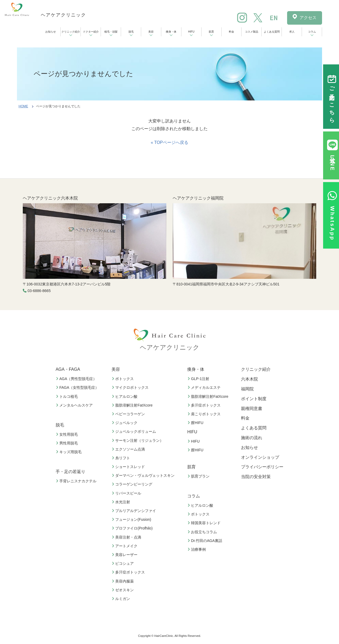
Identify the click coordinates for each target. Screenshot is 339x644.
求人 (292, 32)
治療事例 (197, 549)
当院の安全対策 (256, 477)
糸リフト (122, 458)
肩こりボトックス (205, 414)
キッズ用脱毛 (69, 452)
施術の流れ (252, 438)
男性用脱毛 (68, 443)
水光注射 (122, 502)
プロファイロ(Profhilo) (133, 528)
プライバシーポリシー (262, 467)
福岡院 (247, 389)
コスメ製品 (252, 32)
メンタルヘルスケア (75, 405)
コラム (312, 32)
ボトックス (123, 379)
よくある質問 (272, 32)
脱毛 (131, 32)
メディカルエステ (205, 387)
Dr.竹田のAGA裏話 (205, 541)
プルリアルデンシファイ (135, 511)
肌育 (211, 32)
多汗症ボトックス (129, 572)
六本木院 (249, 379)
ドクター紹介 (91, 32)
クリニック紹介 (71, 32)
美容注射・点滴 (127, 537)
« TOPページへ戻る (169, 142)
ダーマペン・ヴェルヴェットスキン (144, 475)
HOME (23, 106)
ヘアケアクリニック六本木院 (50, 198)
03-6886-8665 (39, 291)
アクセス (308, 18)
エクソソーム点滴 (129, 449)
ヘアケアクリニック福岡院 (198, 198)
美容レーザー (125, 555)
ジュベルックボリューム (135, 431)
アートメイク (125, 546)
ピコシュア (123, 563)
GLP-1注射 (199, 379)
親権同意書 (252, 409)
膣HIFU (196, 423)
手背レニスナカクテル (77, 481)
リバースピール (127, 493)
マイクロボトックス (131, 387)
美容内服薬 (123, 581)
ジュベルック (125, 423)
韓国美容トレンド (205, 523)
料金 (231, 32)
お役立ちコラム (203, 532)
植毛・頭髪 (111, 32)
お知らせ (51, 32)
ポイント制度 (254, 399)
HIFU (191, 32)
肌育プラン (199, 476)
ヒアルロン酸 (125, 396)
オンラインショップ (260, 457)
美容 (151, 32)
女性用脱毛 (68, 434)
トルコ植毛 (68, 396)
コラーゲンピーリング (133, 484)
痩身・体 (171, 32)
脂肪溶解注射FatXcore (133, 405)
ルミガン (122, 599)
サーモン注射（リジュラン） (138, 440)
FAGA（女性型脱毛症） (78, 387)
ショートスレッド (129, 467)
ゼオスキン (123, 590)
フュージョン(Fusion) (132, 519)
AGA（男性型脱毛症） (77, 379)
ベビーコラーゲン (129, 414)
